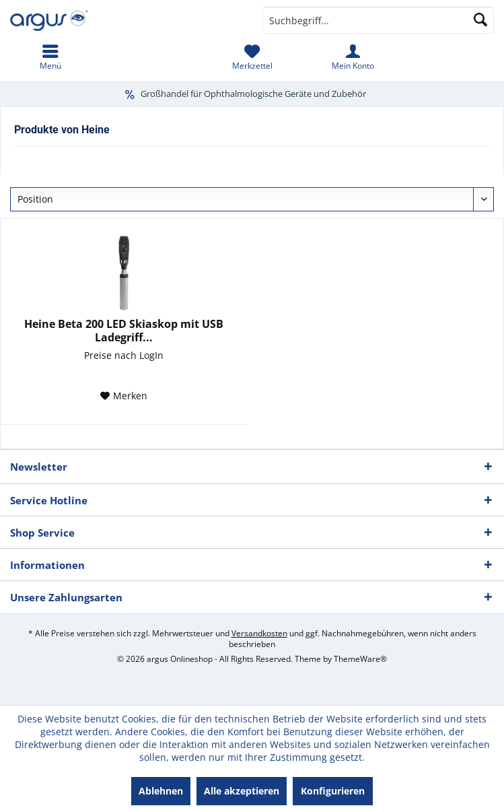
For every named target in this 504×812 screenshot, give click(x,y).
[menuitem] (50, 57)
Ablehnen (161, 791)
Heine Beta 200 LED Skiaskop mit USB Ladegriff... (124, 331)
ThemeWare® (360, 659)
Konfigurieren (333, 791)
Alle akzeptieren (242, 791)
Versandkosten (259, 633)
